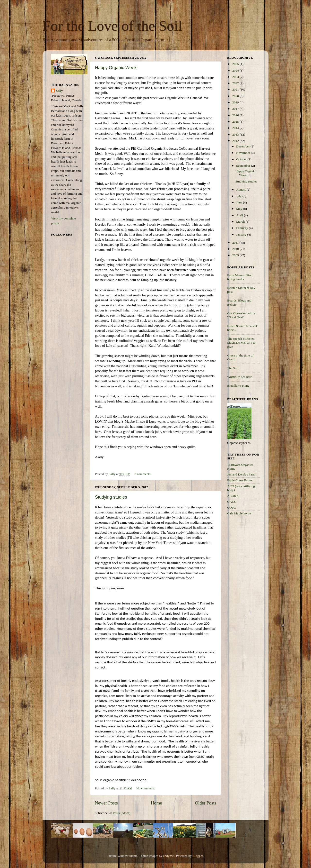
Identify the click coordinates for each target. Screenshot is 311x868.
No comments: (146, 788)
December (243, 146)
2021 (236, 89)
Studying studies (111, 497)
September (244, 166)
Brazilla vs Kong (238, 386)
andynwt (169, 856)
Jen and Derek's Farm (241, 474)
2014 (236, 128)
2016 (236, 115)
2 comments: (143, 474)
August (241, 189)
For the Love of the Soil (112, 26)
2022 (236, 83)
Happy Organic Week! (116, 68)
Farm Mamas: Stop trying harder (240, 277)
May (240, 209)
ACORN (233, 496)
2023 (236, 77)
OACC (232, 502)
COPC (231, 507)
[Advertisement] (247, 597)
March (241, 222)
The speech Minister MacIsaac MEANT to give (241, 343)
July (239, 196)
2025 (236, 64)
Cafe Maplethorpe (239, 513)
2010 (236, 249)
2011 (236, 242)
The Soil (233, 368)
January (242, 234)
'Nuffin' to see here (240, 377)
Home (156, 803)
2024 (236, 70)
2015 (236, 122)
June (240, 202)
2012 (236, 141)
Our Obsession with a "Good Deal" (241, 315)
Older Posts (206, 803)
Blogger (198, 856)
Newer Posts (106, 803)
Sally (59, 91)
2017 (236, 109)
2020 (236, 96)
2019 (236, 102)
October (242, 159)
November (243, 153)
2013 (236, 134)
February (242, 228)
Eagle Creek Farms (240, 480)
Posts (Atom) (121, 813)
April (240, 215)
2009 (236, 255)
